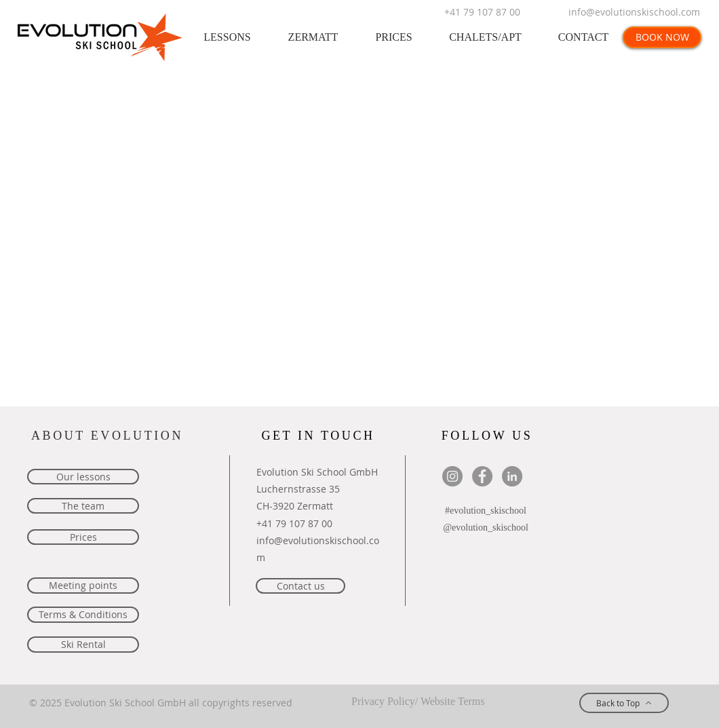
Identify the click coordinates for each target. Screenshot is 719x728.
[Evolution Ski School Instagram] (452, 476)
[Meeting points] (83, 586)
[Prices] (83, 537)
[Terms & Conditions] (83, 615)
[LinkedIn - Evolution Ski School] (512, 476)
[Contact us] (300, 586)
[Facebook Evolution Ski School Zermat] (482, 476)
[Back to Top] (624, 703)
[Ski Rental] (83, 645)
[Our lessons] (83, 477)
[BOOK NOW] (662, 37)
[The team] (83, 506)
